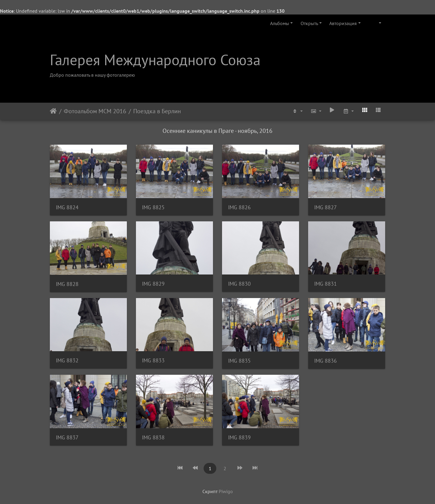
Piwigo (226, 491)
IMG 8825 (153, 207)
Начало (53, 111)
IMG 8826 (239, 207)
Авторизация (343, 23)
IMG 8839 (239, 437)
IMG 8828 (67, 284)
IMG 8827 (325, 207)
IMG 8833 (153, 360)
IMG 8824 (67, 207)
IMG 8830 (239, 284)
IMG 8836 (325, 361)
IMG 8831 (325, 284)
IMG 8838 (153, 437)
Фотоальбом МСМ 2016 (95, 111)
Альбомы (280, 23)
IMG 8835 (239, 361)
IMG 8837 (67, 437)
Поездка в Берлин (157, 111)
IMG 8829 (153, 284)
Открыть (309, 23)
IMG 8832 (67, 360)
